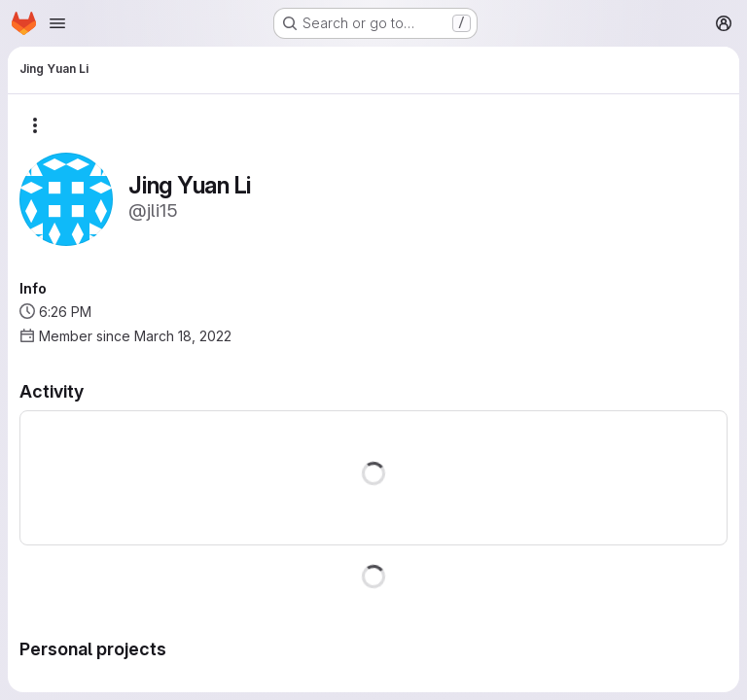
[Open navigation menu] (57, 23)
